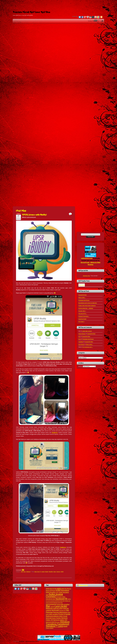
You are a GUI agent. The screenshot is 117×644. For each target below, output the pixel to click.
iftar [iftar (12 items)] (48, 606)
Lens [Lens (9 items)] (57, 606)
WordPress (22, 641)
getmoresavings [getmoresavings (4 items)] (51, 604)
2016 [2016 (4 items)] (48, 589)
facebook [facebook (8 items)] (60, 599)
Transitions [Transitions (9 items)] (51, 624)
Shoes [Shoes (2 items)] (58, 622)
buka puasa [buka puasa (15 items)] (56, 594)
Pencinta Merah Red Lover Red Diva (31, 12)
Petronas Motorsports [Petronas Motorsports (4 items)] (60, 612)
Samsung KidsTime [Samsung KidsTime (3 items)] (51, 622)
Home (102, 21)
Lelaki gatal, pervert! (87, 331)
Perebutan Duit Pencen (84, 300)
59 (23, 570)
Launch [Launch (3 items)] (52, 607)
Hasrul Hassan (82, 334)
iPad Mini (51, 572)
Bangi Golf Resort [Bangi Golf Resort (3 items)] (51, 591)
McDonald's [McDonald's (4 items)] (56, 610)
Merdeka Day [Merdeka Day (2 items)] (63, 611)
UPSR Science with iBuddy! (34, 215)
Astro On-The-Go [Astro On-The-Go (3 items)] (66, 589)
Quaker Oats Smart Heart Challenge (87, 306)
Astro (25, 572)
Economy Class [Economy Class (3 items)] (61, 597)
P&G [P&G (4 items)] (68, 610)
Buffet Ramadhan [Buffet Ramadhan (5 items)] (63, 590)
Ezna (80, 339)
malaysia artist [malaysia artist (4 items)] (58, 608)
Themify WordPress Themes (32, 641)
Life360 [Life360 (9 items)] (63, 606)
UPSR (62, 572)
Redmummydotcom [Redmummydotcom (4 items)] (52, 616)
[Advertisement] (58, 4)
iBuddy (47, 572)
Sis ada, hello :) (82, 311)
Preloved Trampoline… (84, 316)
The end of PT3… (83, 314)
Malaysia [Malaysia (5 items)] (49, 608)
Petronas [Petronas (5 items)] (49, 612)
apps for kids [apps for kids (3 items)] (53, 589)
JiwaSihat (81, 342)
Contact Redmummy (93, 21)
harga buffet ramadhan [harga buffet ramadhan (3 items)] (63, 604)
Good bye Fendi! (82, 319)
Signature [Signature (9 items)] (65, 622)
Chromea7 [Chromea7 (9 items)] (51, 596)
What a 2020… (82, 297)
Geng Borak (81, 344)
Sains (55, 572)
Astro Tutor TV (38, 572)
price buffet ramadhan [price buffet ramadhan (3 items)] (52, 614)
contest (43, 572)
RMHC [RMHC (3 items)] (61, 616)
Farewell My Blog (82, 295)
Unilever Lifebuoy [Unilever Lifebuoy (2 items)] (50, 628)
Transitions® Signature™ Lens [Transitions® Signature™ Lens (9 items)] (58, 625)
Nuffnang (28, 572)
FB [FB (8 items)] (66, 599)
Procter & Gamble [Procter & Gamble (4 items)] (64, 614)
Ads (22, 572)
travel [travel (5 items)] (65, 626)
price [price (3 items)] (69, 613)
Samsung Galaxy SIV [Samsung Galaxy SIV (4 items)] (60, 620)
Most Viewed (82, 285)
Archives (80, 366)
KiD (79, 336)
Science (58, 572)
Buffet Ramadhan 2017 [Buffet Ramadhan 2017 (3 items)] (52, 592)
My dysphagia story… (88, 347)
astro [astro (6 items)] (59, 589)
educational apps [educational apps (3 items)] (51, 599)
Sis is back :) (81, 322)
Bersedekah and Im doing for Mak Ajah (88, 303)
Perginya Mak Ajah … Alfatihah (86, 308)
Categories (81, 356)
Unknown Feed (83, 585)
